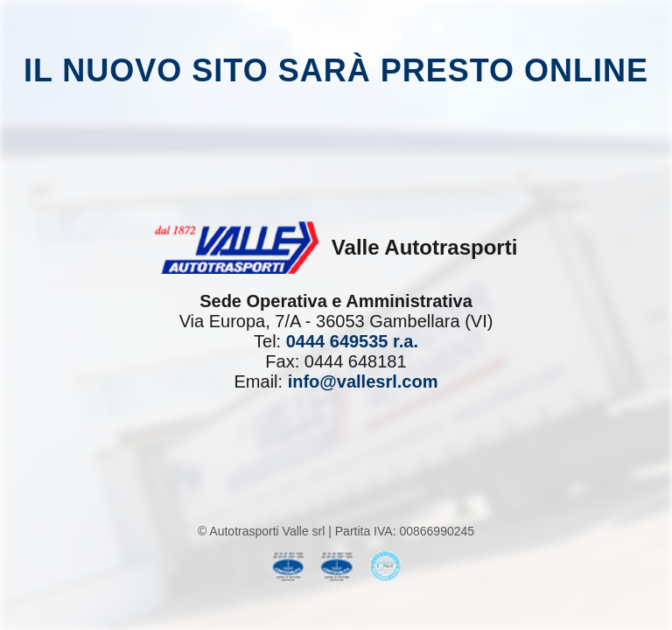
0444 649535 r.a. (352, 341)
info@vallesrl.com (363, 381)
